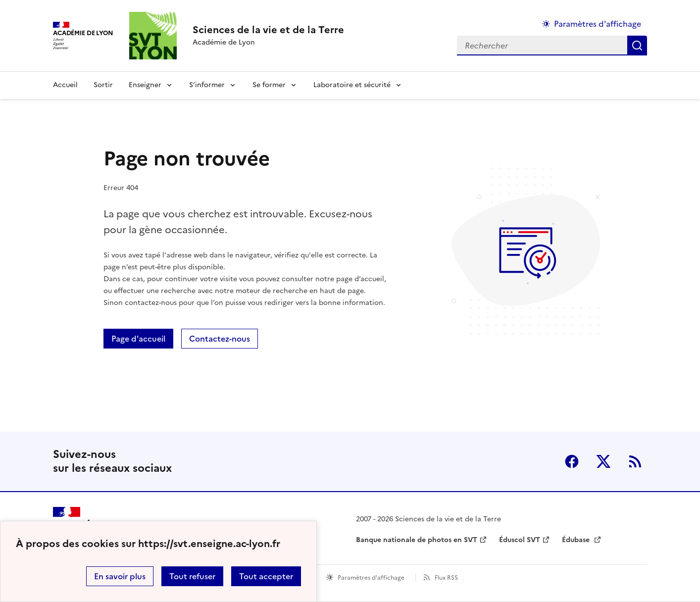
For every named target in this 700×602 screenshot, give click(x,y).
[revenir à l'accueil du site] (268, 30)
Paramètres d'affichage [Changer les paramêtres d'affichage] (598, 24)
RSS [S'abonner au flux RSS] (635, 461)
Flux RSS (446, 578)
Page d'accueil (138, 339)
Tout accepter (266, 576)
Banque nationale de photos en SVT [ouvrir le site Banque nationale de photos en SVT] (417, 540)
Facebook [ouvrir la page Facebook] (572, 461)
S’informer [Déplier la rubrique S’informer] (207, 85)
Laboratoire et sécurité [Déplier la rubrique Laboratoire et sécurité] (352, 85)
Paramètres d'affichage (371, 578)
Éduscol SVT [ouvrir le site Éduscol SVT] (520, 540)
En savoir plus (120, 576)
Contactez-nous (220, 339)
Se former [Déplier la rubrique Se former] (269, 85)
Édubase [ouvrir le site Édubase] (577, 540)
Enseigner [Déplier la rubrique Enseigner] (145, 85)
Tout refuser (192, 576)
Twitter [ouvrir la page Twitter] (603, 461)
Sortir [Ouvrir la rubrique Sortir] (103, 85)
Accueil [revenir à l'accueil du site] (65, 85)
